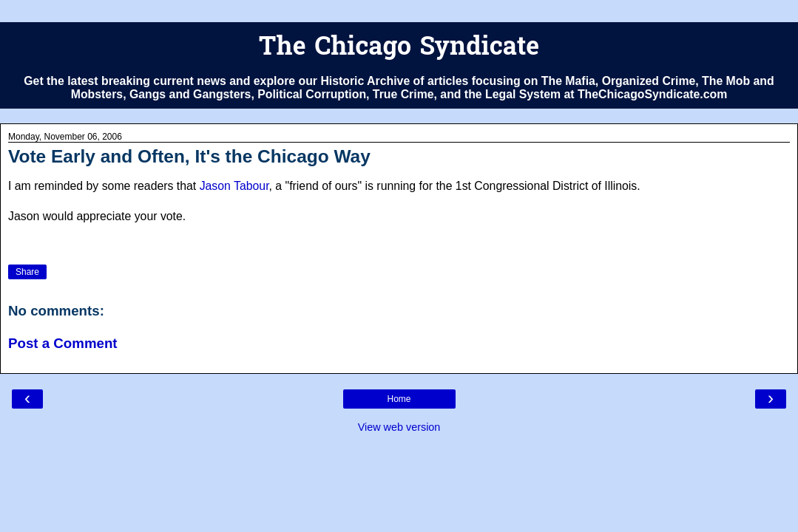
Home (399, 399)
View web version (399, 427)
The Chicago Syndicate (399, 48)
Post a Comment (63, 343)
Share (27, 272)
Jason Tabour (234, 186)
